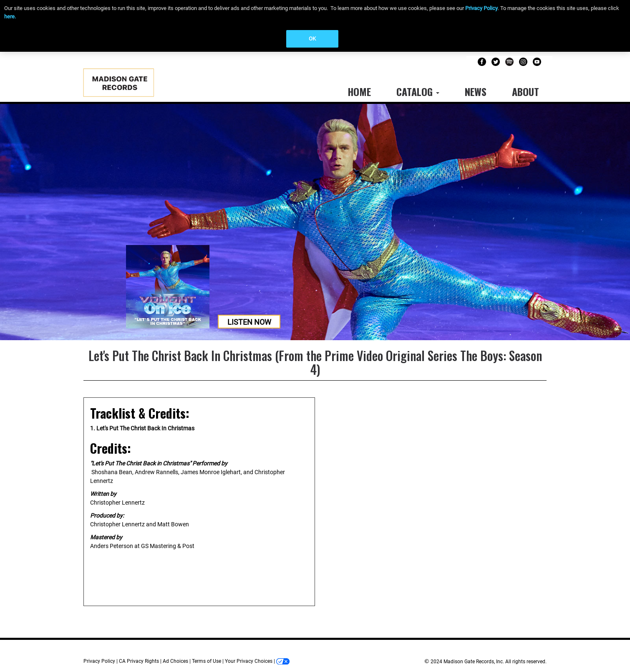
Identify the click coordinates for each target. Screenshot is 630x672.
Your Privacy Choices (249, 661)
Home (359, 91)
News (476, 91)
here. (10, 16)
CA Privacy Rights (139, 661)
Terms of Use (207, 661)
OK (312, 39)
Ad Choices (175, 661)
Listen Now (249, 322)
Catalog (418, 91)
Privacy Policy (481, 8)
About (525, 91)
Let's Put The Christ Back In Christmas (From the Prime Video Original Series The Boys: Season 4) (315, 362)
